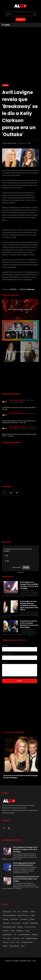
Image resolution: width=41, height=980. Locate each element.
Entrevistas (34, 923)
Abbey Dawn (7, 912)
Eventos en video (30, 927)
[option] (20, 758)
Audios (33, 912)
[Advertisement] (19, 518)
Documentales (16, 923)
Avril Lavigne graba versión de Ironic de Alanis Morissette (24, 864)
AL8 (19, 912)
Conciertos (24, 919)
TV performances (27, 942)
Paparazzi (16, 938)
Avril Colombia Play (9, 915)
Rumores (6, 942)
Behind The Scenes (24, 915)
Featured (6, 931)
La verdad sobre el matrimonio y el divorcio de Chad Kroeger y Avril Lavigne (26, 879)
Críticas (32, 919)
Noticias (35, 934)
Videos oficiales (14, 946)
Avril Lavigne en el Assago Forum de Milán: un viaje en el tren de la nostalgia (29, 585)
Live (15, 934)
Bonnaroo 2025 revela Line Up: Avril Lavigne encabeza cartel (19, 435)
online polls (20, 572)
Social (13, 942)
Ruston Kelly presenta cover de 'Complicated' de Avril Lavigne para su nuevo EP (19, 422)
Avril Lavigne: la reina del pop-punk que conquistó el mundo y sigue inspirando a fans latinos (29, 605)
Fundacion (20, 931)
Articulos (25, 912)
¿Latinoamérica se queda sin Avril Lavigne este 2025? (19, 407)
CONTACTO (20, 19)
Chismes (6, 919)
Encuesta (26, 923)
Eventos (20, 927)
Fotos (12, 931)
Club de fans (14, 919)
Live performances (24, 934)
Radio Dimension (32, 938)
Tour (18, 942)
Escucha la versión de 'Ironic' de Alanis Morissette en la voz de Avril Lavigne (29, 624)
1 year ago (23, 423)
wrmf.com (30, 289)
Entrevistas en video (9, 927)
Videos (5, 85)
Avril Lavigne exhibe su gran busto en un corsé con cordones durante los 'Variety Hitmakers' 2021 (19, 778)
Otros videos (7, 938)
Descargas (6, 923)
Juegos (27, 931)
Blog (33, 915)
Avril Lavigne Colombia (10, 143)
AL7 (14, 912)
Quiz (23, 938)
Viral (23, 946)
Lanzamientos (7, 934)
